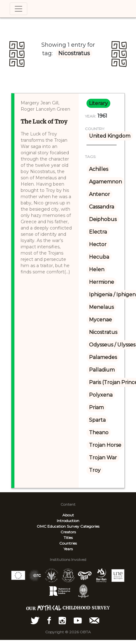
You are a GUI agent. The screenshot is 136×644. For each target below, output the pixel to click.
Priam (96, 407)
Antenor (99, 194)
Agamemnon (105, 182)
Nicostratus (103, 332)
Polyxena (101, 395)
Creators (68, 532)
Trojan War (103, 458)
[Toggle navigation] (18, 9)
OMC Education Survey (58, 526)
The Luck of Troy (44, 121)
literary (98, 103)
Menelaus (101, 307)
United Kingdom (110, 136)
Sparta (97, 420)
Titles (68, 538)
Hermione (102, 282)
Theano (99, 433)
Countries (68, 543)
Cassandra (102, 207)
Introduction (68, 521)
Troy (95, 470)
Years (68, 549)
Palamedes (103, 357)
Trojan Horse (105, 445)
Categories (90, 526)
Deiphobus (103, 219)
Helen (97, 269)
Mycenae (100, 320)
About (68, 515)
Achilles (99, 169)
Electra (98, 232)
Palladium (102, 370)
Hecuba (99, 257)
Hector (98, 244)
